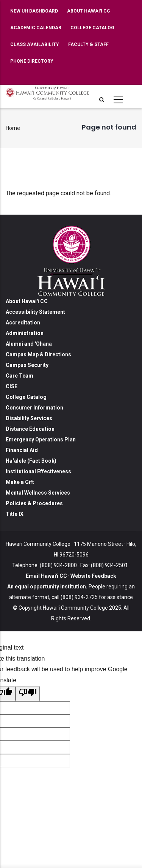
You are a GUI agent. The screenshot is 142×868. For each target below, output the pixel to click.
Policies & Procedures (34, 503)
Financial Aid (22, 450)
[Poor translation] (28, 694)
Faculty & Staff (88, 44)
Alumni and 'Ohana (29, 344)
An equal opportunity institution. (47, 587)
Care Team (20, 376)
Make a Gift (20, 482)
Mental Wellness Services (38, 493)
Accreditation (23, 323)
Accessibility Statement (35, 312)
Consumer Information (34, 408)
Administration (25, 333)
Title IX (15, 514)
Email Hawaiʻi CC (46, 576)
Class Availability (35, 44)
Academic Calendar (36, 28)
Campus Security (27, 365)
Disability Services (29, 418)
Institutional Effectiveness (38, 471)
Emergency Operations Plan (41, 440)
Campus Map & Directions (38, 354)
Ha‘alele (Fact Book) (31, 461)
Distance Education (30, 429)
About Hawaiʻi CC (89, 11)
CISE (12, 386)
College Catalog (92, 28)
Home (13, 128)
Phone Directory (32, 61)
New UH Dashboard (34, 11)
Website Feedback (93, 576)
